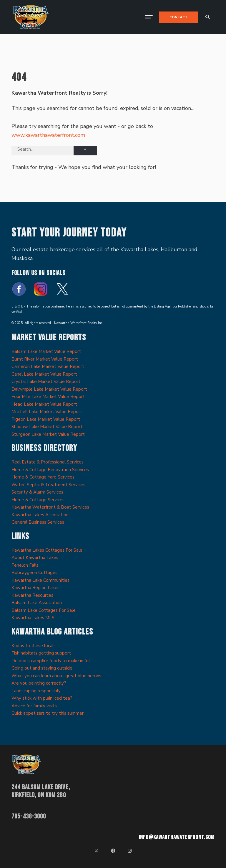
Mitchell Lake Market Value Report (47, 412)
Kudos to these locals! (34, 646)
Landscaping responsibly (36, 691)
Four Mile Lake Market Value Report (48, 397)
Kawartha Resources (32, 595)
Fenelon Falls (25, 565)
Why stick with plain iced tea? (42, 698)
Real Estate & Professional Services (48, 462)
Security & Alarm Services (37, 492)
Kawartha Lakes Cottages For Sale (47, 550)
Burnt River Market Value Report (45, 359)
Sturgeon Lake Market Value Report (48, 434)
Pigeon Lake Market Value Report (46, 419)
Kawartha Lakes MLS (33, 618)
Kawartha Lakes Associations (41, 515)
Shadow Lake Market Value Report (47, 427)
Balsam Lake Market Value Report (46, 351)
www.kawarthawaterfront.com (48, 135)
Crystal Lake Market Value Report (46, 382)
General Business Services (38, 522)
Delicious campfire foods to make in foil (51, 661)
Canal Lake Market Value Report (44, 374)
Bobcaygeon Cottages (34, 573)
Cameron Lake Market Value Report (48, 366)
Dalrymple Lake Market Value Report (49, 389)
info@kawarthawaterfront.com (177, 837)
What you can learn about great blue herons (56, 676)
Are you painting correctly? (39, 683)
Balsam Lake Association (37, 603)
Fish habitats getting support (41, 653)
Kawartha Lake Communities (40, 580)
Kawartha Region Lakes (35, 588)
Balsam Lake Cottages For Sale (44, 610)
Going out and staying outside (42, 668)
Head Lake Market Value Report (44, 404)
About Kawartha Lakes (35, 558)
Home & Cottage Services (38, 500)
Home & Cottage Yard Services (43, 477)
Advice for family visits (34, 706)
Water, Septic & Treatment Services (48, 485)
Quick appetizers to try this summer (48, 713)
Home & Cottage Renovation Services (50, 470)
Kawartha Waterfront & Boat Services (50, 507)
